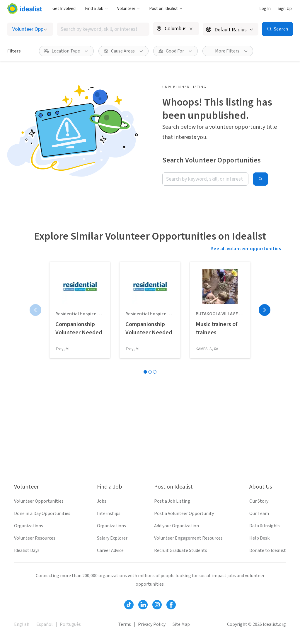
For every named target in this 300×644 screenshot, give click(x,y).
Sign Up (285, 9)
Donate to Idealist (268, 550)
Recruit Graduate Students (181, 550)
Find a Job (96, 9)
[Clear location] (191, 29)
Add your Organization (177, 526)
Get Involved (64, 9)
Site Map (181, 624)
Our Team (259, 513)
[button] (96, 9)
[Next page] (265, 310)
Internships (109, 513)
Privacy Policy (152, 624)
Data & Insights (265, 526)
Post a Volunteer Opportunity (184, 513)
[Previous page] (35, 310)
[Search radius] (231, 29)
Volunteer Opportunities (39, 501)
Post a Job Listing (172, 501)
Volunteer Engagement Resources (188, 538)
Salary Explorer (112, 538)
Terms (125, 624)
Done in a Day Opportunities (42, 513)
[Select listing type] (30, 29)
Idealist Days (27, 550)
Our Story (259, 501)
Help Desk (259, 538)
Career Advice (110, 550)
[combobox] (103, 29)
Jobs (102, 501)
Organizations (29, 526)
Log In (265, 9)
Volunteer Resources (35, 538)
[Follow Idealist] (129, 605)
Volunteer (128, 9)
